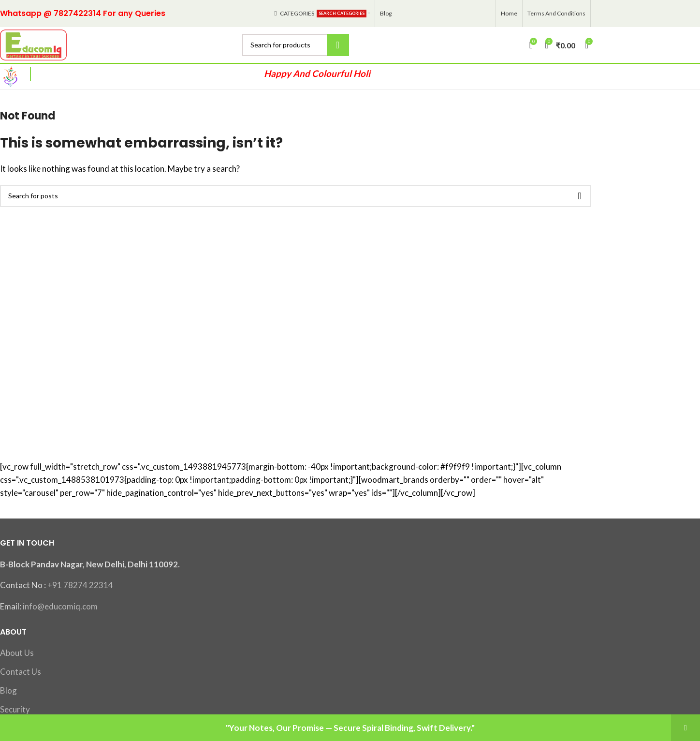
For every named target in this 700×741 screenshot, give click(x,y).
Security (15, 709)
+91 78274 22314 (80, 585)
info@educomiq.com (60, 607)
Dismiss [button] (685, 728)
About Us (17, 653)
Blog (8, 690)
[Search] (296, 45)
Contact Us (21, 672)
